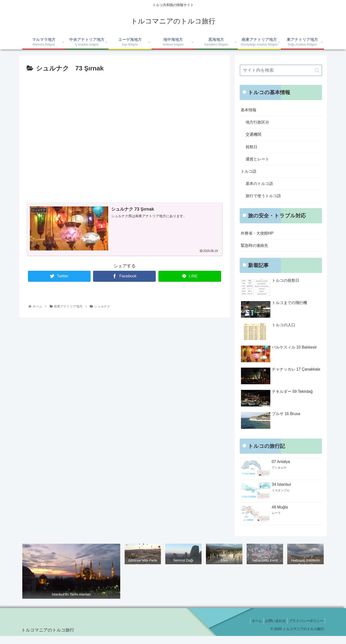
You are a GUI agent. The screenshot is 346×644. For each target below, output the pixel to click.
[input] (281, 70)
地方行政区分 (259, 124)
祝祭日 (252, 149)
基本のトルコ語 (261, 189)
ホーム (252, 629)
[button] (317, 70)
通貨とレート (259, 163)
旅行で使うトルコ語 (265, 202)
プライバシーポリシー (305, 629)
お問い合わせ (273, 629)
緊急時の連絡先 (256, 253)
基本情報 (250, 110)
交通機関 (254, 136)
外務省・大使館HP (259, 240)
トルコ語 (250, 176)
